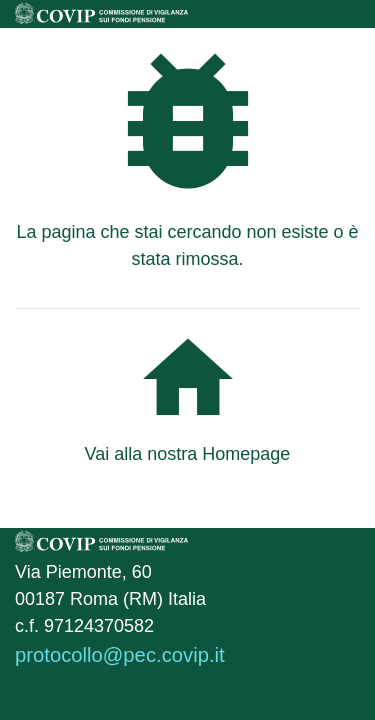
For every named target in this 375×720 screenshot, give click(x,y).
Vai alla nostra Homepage (188, 454)
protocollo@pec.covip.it (120, 655)
